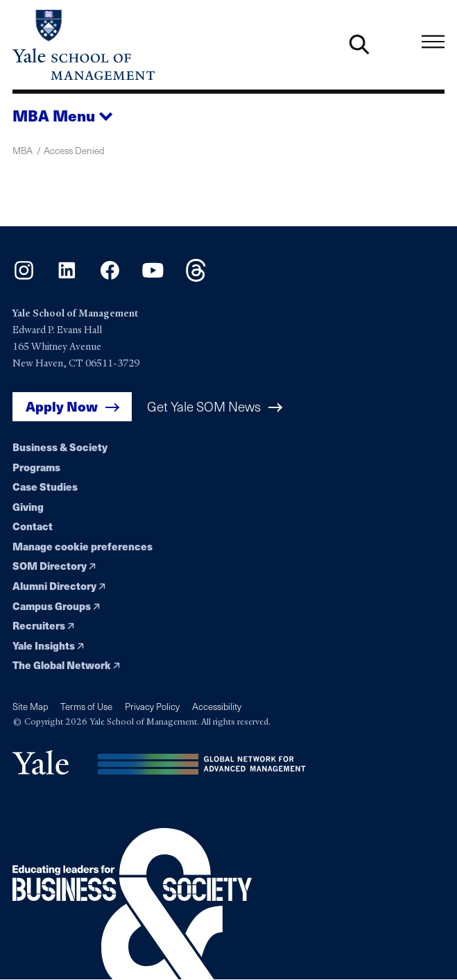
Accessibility (217, 707)
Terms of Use (86, 707)
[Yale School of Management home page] (121, 45)
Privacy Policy (152, 707)
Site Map (30, 707)
